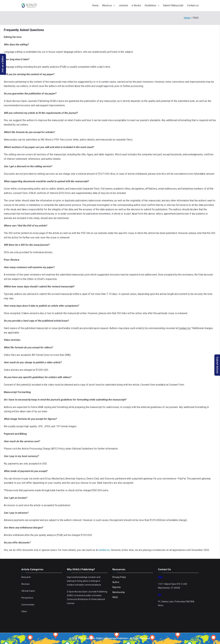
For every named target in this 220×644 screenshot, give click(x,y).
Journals (123, 5)
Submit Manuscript (173, 5)
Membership (119, 592)
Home (95, 5)
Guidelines (152, 6)
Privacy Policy (119, 577)
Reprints (117, 587)
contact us (104, 550)
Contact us (193, 5)
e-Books (136, 5)
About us (109, 6)
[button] (114, 6)
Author (116, 582)
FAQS (115, 597)
